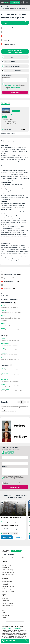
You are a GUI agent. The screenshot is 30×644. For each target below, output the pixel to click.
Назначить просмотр (15, 487)
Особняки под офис (8, 572)
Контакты (5, 618)
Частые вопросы (7, 606)
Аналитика (5, 615)
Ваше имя (4, 455)
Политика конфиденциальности (11, 629)
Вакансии (5, 608)
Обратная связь (7, 129)
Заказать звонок (15, 92)
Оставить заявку (7, 537)
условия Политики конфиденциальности (12, 479)
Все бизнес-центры (8, 570)
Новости (4, 610)
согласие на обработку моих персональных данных (13, 477)
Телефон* (4, 461)
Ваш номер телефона (6, 77)
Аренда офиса (6, 565)
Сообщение (4, 467)
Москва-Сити (6, 567)
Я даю (15, 483)
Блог (3, 613)
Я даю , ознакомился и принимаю (15, 86)
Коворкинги (6, 601)
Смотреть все (19, 537)
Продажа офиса (7, 582)
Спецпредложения (8, 603)
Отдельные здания (8, 575)
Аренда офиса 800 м (8, 115)
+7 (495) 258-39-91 (22, 129)
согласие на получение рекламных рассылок (15, 483)
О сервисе (5, 598)
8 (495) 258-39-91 (20, 427)
